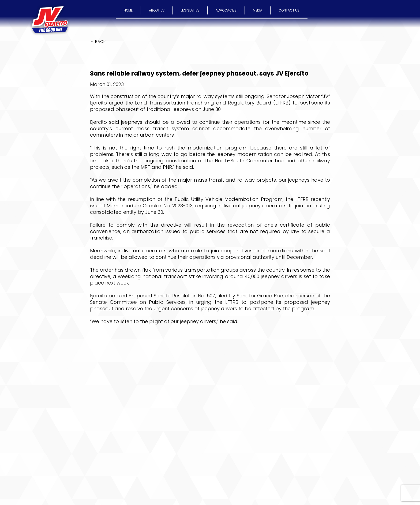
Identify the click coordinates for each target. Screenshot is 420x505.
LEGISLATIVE (190, 10)
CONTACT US (289, 10)
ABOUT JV (157, 10)
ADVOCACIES (226, 10)
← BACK (98, 41)
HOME (128, 10)
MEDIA (258, 10)
